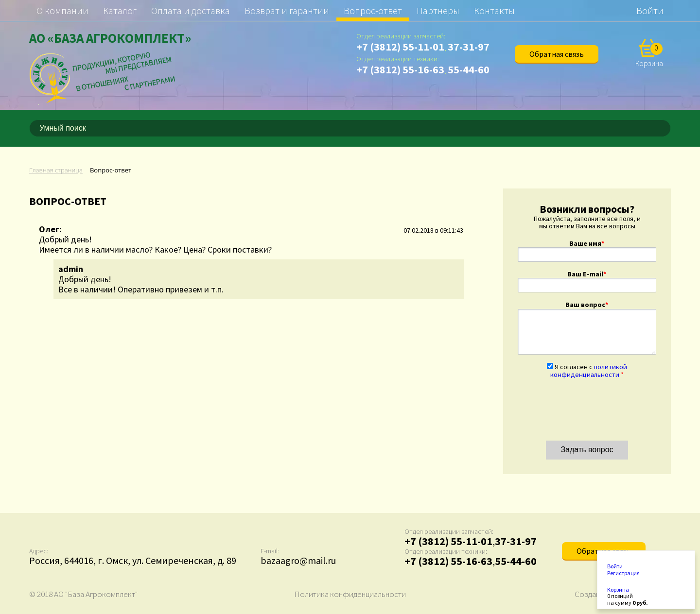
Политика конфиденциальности (350, 594)
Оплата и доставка (191, 10)
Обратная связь (557, 54)
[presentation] (592, 406)
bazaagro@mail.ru (298, 560)
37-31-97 (469, 47)
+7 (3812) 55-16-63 (400, 69)
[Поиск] (665, 128)
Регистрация (623, 573)
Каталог (120, 10)
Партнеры (438, 10)
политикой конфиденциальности (589, 371)
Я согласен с (589, 371)
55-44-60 (469, 69)
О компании (62, 10)
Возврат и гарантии (287, 10)
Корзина (618, 590)
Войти (650, 10)
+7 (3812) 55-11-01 (400, 47)
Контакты (494, 10)
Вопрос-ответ (373, 10)
